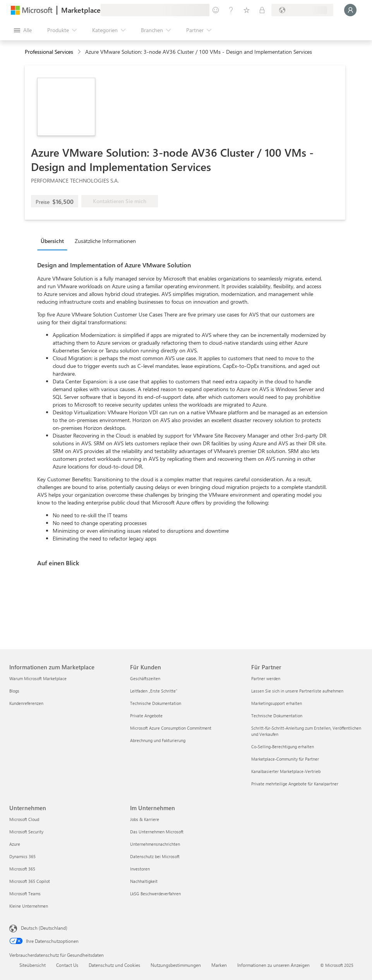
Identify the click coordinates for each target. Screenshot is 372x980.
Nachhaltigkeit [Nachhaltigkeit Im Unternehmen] (144, 881)
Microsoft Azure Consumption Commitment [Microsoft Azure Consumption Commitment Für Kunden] (171, 728)
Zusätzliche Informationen (105, 241)
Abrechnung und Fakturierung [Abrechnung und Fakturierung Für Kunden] (158, 740)
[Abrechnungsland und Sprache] (302, 10)
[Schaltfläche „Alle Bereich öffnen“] (23, 30)
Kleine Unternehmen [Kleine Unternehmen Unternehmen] (29, 906)
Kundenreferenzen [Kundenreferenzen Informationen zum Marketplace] (26, 703)
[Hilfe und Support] (231, 10)
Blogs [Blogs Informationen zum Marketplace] (14, 691)
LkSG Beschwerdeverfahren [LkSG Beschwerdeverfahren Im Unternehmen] (155, 894)
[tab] (54, 241)
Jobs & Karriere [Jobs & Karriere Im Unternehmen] (145, 819)
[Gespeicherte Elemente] (247, 10)
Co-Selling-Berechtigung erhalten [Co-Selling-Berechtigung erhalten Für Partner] (283, 747)
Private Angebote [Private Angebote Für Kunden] (146, 716)
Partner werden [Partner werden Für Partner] (266, 678)
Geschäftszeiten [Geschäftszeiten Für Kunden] (145, 678)
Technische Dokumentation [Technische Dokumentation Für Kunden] (156, 703)
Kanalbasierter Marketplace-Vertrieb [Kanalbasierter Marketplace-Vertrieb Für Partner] (286, 771)
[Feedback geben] (216, 10)
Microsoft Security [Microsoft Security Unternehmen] (26, 832)
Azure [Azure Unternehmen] (15, 844)
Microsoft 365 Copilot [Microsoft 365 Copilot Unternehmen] (30, 881)
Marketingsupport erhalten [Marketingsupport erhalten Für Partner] (277, 703)
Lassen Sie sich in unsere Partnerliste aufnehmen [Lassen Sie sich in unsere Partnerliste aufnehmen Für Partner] (297, 691)
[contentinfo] (80, 52)
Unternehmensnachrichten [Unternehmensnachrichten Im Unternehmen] (155, 844)
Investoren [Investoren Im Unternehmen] (140, 869)
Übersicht (52, 241)
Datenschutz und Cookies (114, 965)
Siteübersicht (33, 965)
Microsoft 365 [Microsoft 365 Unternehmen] (22, 869)
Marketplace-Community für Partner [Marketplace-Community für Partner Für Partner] (285, 759)
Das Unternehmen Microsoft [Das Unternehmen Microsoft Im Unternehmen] (157, 832)
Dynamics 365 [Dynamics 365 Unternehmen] (22, 856)
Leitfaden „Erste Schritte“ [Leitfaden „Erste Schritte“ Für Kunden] (154, 691)
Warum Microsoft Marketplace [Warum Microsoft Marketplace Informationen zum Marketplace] (38, 678)
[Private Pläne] (262, 10)
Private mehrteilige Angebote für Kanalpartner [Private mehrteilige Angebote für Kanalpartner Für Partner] (295, 784)
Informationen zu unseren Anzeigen (273, 965)
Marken (219, 965)
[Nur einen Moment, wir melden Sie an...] (350, 10)
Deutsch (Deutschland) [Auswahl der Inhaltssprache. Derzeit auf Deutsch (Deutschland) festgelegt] (44, 928)
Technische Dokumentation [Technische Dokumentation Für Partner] (277, 716)
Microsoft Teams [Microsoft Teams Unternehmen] (25, 894)
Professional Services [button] (49, 52)
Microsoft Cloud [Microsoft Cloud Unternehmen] (24, 819)
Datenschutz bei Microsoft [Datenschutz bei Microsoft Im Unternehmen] (155, 856)
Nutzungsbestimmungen (176, 965)
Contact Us (67, 965)
